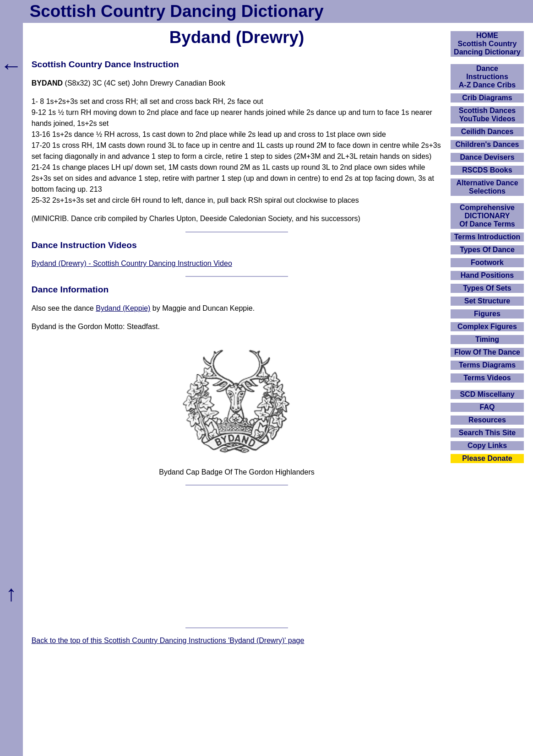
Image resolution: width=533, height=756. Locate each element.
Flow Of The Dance (487, 352)
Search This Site (487, 433)
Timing (487, 339)
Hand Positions (487, 275)
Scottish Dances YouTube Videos (487, 115)
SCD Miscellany (487, 394)
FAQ (487, 407)
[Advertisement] (237, 556)
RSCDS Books (487, 170)
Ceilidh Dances (487, 132)
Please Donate (487, 458)
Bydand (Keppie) (123, 308)
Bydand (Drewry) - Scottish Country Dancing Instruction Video (132, 263)
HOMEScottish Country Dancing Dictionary (487, 44)
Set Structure (487, 301)
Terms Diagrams (487, 365)
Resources (487, 420)
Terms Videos (487, 378)
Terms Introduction (487, 237)
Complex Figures (487, 327)
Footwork (487, 262)
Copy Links (487, 445)
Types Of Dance (487, 250)
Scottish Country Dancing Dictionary (177, 11)
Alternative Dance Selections (487, 187)
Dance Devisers (487, 157)
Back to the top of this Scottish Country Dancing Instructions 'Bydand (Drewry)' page (168, 640)
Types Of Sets (487, 288)
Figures (487, 314)
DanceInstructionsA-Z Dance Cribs (487, 77)
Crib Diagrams (487, 98)
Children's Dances (487, 144)
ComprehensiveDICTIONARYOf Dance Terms (487, 216)
